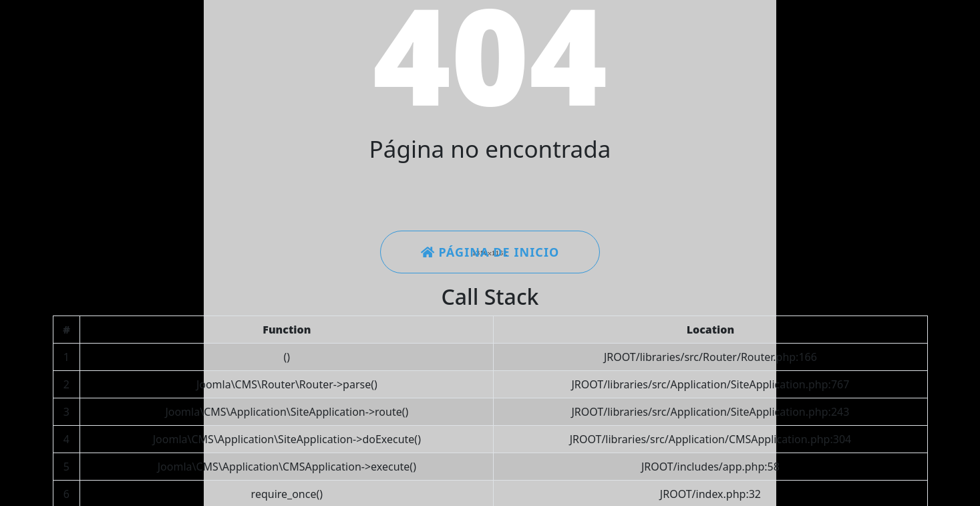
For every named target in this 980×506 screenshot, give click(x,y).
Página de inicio (490, 252)
